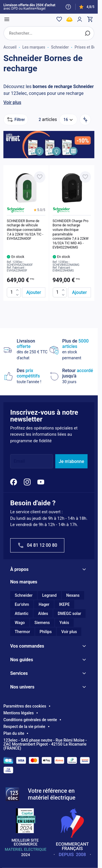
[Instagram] (27, 482)
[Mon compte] (80, 19)
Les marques (34, 47)
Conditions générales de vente (30, 720)
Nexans (73, 595)
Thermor (22, 632)
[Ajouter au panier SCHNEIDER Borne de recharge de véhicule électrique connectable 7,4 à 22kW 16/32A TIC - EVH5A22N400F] (34, 292)
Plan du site (14, 733)
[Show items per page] (68, 120)
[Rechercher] (88, 33)
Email (19, 461)
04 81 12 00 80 (37, 545)
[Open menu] (7, 19)
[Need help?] (68, 7)
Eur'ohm (22, 604)
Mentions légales (19, 713)
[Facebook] (14, 482)
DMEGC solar (70, 614)
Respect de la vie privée (24, 727)
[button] (39, 210)
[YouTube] (41, 482)
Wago (20, 623)
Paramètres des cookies (25, 706)
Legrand (49, 595)
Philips (46, 632)
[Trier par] (85, 120)
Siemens (42, 623)
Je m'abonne (71, 461)
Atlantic (22, 614)
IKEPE (64, 604)
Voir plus (12, 102)
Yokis (64, 623)
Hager (44, 604)
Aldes (43, 614)
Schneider (60, 47)
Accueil (10, 47)
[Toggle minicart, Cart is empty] (90, 19)
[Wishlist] (59, 19)
